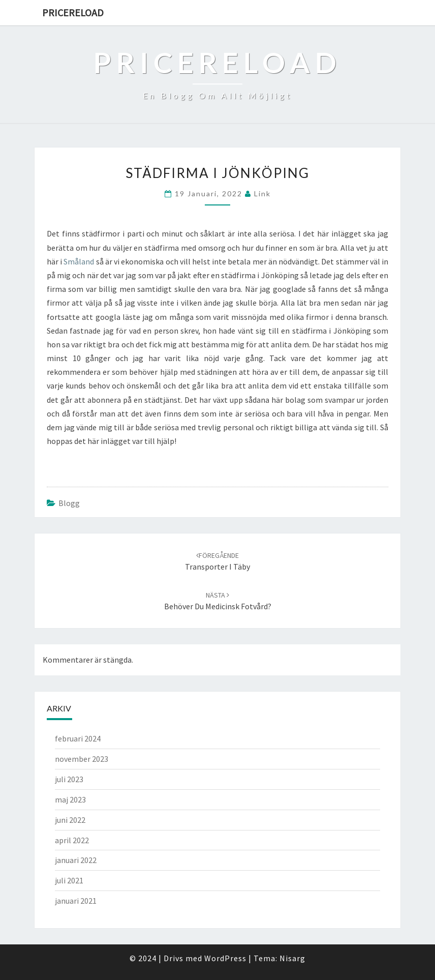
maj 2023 (70, 799)
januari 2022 (76, 860)
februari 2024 (78, 738)
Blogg (69, 503)
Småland (79, 261)
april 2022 (72, 840)
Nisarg (292, 958)
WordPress (225, 958)
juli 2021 (69, 880)
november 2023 (82, 759)
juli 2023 (69, 779)
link (262, 194)
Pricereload (73, 12)
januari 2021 (76, 901)
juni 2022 (70, 820)
